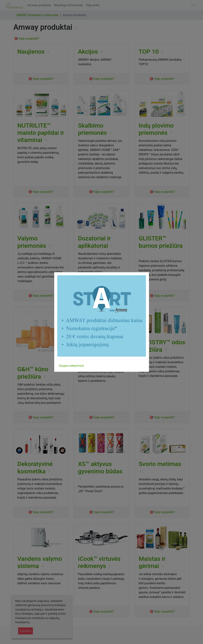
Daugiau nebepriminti (71, 366)
